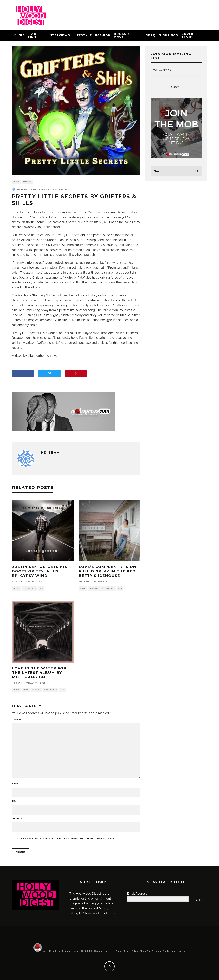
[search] (197, 171)
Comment (18, 719)
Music (19, 35)
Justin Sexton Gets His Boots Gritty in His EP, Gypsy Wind (40, 571)
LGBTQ (150, 35)
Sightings (169, 35)
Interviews (59, 35)
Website (17, 818)
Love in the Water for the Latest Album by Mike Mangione (39, 673)
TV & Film (32, 35)
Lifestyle (83, 35)
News (26, 690)
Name (16, 784)
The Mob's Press (147, 951)
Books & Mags (122, 35)
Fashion (103, 35)
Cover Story (187, 35)
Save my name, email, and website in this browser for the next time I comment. (67, 838)
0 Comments (29, 588)
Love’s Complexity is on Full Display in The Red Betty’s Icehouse (108, 571)
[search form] (176, 171)
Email (16, 801)
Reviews (27, 182)
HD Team (22, 189)
